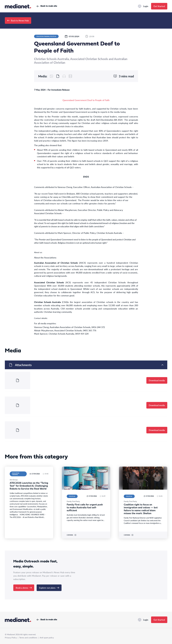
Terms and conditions (28, 638)
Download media (157, 380)
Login (143, 6)
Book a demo (24, 588)
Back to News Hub (18, 20)
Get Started (159, 6)
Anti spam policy (47, 638)
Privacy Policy (11, 638)
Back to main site (47, 6)
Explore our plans (49, 588)
